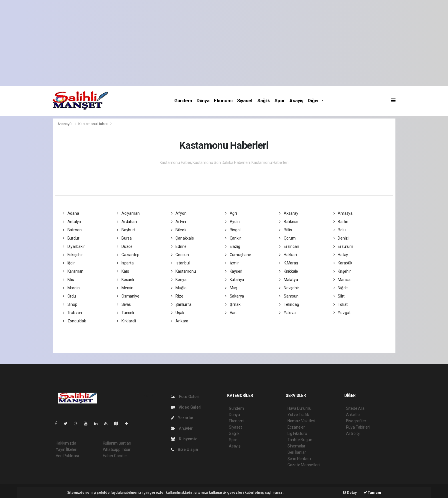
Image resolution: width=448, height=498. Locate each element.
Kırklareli (126, 321)
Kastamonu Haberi (93, 124)
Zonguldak (74, 321)
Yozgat (342, 313)
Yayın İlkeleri (67, 449)
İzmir (232, 263)
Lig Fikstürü (297, 433)
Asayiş (296, 101)
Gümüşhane (238, 255)
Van (231, 313)
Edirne (179, 246)
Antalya (72, 222)
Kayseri (234, 271)
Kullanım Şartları (117, 443)
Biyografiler (356, 421)
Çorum (287, 238)
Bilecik (179, 230)
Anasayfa (65, 124)
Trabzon (72, 313)
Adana (71, 213)
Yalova (287, 313)
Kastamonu (184, 271)
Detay (350, 492)
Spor (280, 101)
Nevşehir (289, 288)
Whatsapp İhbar (117, 449)
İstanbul (180, 263)
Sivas (124, 304)
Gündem (183, 101)
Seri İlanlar (297, 452)
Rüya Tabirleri (358, 427)
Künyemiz (184, 439)
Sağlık (264, 101)
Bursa (124, 238)
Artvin (179, 222)
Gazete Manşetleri (304, 465)
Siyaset (245, 101)
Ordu (69, 296)
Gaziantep (128, 255)
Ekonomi (223, 101)
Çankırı (233, 238)
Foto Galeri (185, 397)
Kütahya (235, 280)
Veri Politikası (67, 456)
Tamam (372, 492)
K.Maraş (288, 263)
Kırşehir (342, 271)
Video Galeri (186, 407)
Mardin (71, 288)
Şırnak (233, 304)
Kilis (68, 280)
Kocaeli (125, 280)
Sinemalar (296, 446)
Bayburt (126, 230)
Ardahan (127, 222)
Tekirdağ (289, 304)
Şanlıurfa (181, 304)
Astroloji (353, 433)
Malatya (288, 280)
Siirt (339, 296)
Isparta (125, 263)
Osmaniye (128, 296)
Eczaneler (296, 427)
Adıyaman (128, 213)
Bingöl (233, 230)
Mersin (125, 288)
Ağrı (231, 213)
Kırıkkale (289, 271)
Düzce (125, 246)
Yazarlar (182, 418)
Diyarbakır (74, 246)
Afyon (179, 213)
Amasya (343, 213)
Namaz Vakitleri (301, 421)
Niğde (341, 288)
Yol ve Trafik (298, 415)
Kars (123, 271)
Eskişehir (73, 255)
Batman (72, 230)
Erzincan (289, 246)
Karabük (343, 263)
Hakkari (288, 255)
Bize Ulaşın (184, 449)
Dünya (203, 101)
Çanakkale (183, 238)
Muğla (179, 288)
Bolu (340, 230)
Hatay (341, 255)
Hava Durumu (299, 408)
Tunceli (125, 313)
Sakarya (235, 296)
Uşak (178, 313)
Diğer (314, 101)
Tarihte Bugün (300, 440)
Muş (231, 288)
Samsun (289, 296)
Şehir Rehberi (299, 459)
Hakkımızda (66, 443)
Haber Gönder (115, 456)
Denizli (341, 238)
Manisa (342, 280)
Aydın (232, 222)
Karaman (73, 271)
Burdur (71, 238)
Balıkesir (289, 222)
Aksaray (289, 213)
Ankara (180, 321)
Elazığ (233, 246)
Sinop (70, 304)
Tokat (341, 304)
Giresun (180, 255)
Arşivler (182, 428)
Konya (179, 280)
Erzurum (343, 246)
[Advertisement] (224, 43)
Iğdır (69, 263)
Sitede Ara (355, 408)
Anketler (353, 415)
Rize (177, 296)
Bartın (341, 222)
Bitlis (285, 230)
